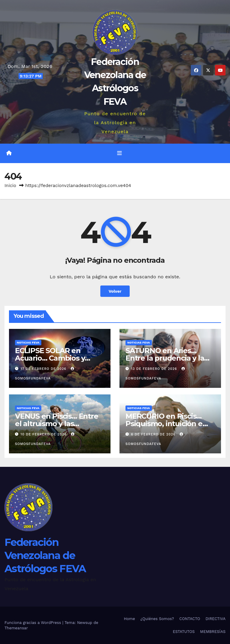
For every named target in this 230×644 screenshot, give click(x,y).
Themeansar (16, 628)
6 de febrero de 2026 (154, 434)
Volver (115, 291)
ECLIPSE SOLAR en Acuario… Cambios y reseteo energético (50, 358)
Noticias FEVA (28, 342)
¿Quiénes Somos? (157, 619)
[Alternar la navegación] (119, 153)
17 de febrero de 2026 (44, 369)
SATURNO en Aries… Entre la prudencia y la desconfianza (165, 358)
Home (130, 619)
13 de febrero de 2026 (155, 369)
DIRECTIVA (215, 619)
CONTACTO (190, 619)
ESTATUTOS (184, 632)
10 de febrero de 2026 (44, 434)
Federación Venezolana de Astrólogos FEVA (45, 555)
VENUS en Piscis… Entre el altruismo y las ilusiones (57, 424)
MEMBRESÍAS (213, 632)
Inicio (10, 186)
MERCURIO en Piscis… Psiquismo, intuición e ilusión (164, 424)
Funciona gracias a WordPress (33, 623)
